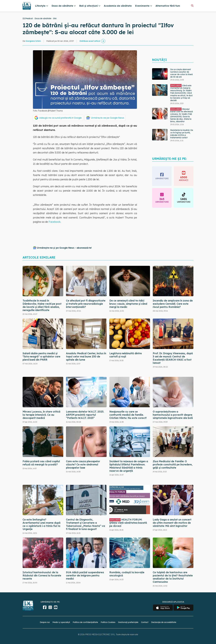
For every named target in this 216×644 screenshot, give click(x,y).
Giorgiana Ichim (33, 41)
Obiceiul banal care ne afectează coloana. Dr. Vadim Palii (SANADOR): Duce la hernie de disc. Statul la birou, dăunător (182, 115)
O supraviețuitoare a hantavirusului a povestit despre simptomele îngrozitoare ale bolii (173, 415)
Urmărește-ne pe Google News (108, 118)
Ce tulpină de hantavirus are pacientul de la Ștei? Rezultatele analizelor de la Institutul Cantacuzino (173, 577)
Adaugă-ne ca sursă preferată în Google (60, 118)
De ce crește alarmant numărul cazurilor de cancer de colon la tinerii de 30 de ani (181, 73)
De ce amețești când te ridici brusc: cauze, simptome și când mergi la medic (128, 304)
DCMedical (28, 18)
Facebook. (55, 222)
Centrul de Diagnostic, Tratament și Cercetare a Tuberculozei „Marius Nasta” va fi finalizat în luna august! (85, 524)
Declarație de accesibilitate (164, 622)
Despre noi (45, 622)
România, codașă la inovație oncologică (127, 574)
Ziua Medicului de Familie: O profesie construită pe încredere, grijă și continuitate (173, 464)
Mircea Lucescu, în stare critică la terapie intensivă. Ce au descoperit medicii (41, 415)
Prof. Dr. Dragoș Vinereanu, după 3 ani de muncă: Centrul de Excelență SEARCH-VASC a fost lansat (173, 358)
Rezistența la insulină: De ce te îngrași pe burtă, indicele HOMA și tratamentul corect (182, 134)
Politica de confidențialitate (85, 622)
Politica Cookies (108, 622)
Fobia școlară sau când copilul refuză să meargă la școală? (41, 463)
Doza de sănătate (43, 18)
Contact (145, 622)
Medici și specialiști (61, 622)
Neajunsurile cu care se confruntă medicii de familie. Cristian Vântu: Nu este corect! (128, 415)
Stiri (55, 18)
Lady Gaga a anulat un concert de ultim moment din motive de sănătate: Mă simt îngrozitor (172, 523)
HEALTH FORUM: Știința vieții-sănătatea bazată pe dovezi (128, 523)
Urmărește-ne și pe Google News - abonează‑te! (64, 248)
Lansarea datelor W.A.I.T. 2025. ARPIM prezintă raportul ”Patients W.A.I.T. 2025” (85, 415)
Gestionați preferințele (128, 622)
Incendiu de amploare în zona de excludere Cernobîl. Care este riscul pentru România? (173, 304)
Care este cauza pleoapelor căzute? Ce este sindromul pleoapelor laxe (83, 464)
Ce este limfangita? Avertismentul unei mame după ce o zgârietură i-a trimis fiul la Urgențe (42, 524)
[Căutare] (192, 6)
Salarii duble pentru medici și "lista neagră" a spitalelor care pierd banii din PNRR (41, 356)
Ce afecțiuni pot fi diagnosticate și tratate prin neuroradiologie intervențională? (86, 304)
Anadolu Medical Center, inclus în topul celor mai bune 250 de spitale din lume (86, 356)
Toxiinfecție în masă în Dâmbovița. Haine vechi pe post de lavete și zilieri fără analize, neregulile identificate (42, 305)
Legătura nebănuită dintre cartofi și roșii (126, 355)
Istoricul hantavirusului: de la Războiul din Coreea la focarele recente (42, 575)
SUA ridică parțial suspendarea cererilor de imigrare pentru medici (85, 575)
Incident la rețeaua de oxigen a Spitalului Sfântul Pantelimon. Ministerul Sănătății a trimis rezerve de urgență (129, 466)
